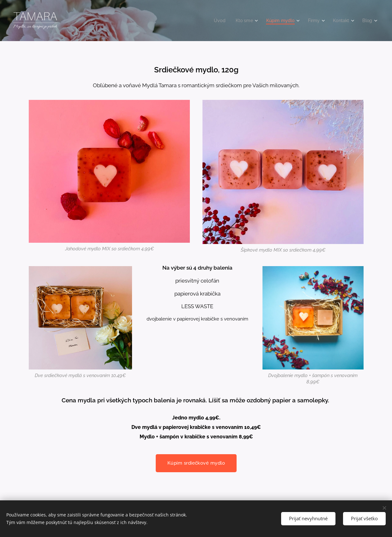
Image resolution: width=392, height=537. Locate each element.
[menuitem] (215, 21)
